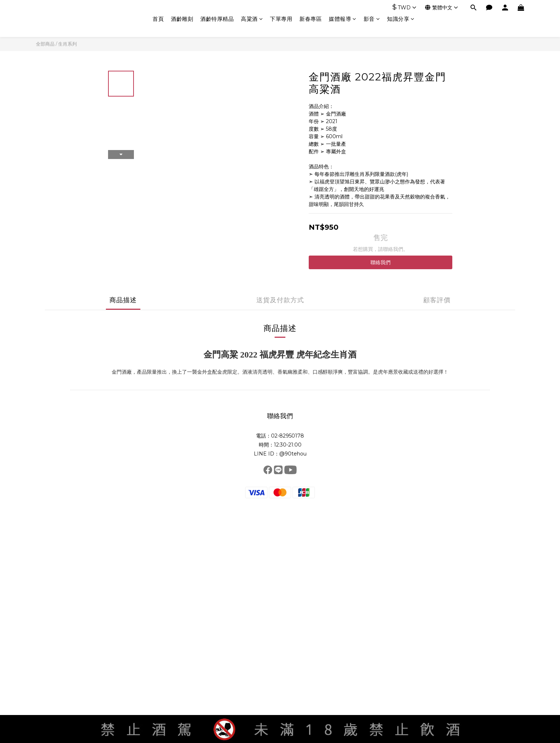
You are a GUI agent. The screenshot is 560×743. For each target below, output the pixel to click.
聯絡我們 (381, 262)
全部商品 (45, 44)
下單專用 (281, 19)
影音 (372, 19)
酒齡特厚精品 (217, 19)
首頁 (158, 19)
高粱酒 (252, 19)
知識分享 (401, 19)
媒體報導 (343, 19)
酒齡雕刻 (182, 19)
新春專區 (311, 19)
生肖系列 (67, 44)
